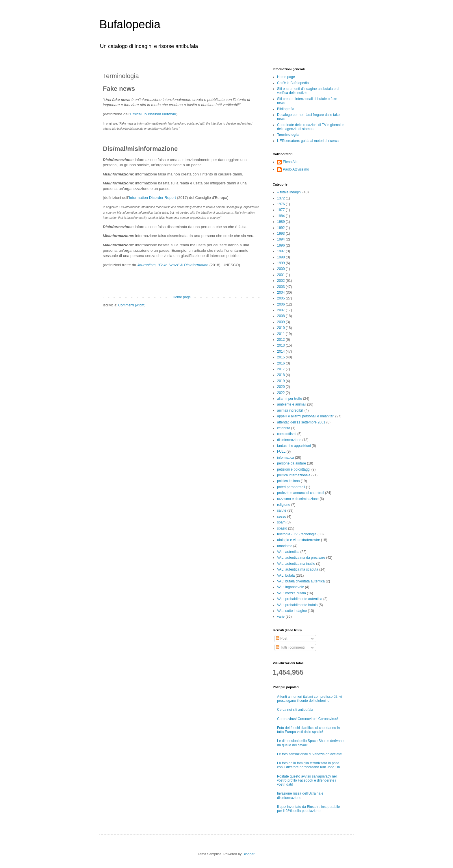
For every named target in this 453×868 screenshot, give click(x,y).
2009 (281, 322)
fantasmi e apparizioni (294, 446)
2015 (281, 357)
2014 (281, 351)
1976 (281, 204)
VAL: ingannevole (290, 587)
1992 (281, 228)
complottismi (287, 434)
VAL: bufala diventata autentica (301, 581)
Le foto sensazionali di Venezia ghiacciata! (310, 754)
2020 (281, 387)
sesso (282, 517)
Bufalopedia (130, 24)
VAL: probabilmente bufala (297, 605)
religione (284, 505)
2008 (281, 316)
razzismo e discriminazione (298, 499)
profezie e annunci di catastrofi (301, 493)
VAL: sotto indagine (292, 611)
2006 (281, 304)
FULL (281, 451)
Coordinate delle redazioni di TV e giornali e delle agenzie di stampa (311, 127)
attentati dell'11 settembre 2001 (301, 422)
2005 (281, 298)
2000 (281, 269)
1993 (281, 234)
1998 (281, 257)
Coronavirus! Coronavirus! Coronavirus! (308, 719)
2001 (281, 275)
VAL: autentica (288, 552)
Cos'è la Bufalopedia (293, 83)
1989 (281, 222)
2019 (281, 381)
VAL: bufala (286, 575)
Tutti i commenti (290, 647)
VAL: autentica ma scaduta (298, 569)
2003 (281, 287)
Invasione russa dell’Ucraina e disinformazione (300, 795)
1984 (281, 216)
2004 (281, 293)
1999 (281, 263)
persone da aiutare (292, 463)
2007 (281, 310)
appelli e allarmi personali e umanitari (306, 416)
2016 (281, 363)
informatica (286, 458)
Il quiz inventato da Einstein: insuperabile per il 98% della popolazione (308, 809)
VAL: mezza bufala (292, 593)
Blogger (249, 854)
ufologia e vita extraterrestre (299, 540)
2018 (281, 375)
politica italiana (288, 481)
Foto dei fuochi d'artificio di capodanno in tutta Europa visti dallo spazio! (308, 730)
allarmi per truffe (289, 399)
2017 (281, 369)
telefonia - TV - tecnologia (297, 534)
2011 (281, 334)
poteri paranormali (291, 487)
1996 (281, 245)
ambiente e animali (292, 404)
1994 (281, 239)
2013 (281, 345)
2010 (281, 328)
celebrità (284, 428)
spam (281, 522)
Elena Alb (290, 162)
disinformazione (289, 440)
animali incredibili (290, 410)
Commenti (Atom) (132, 305)
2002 (281, 281)
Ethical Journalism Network (153, 114)
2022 (281, 393)
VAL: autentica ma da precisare (301, 558)
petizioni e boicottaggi (294, 469)
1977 (281, 210)
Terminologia (288, 135)
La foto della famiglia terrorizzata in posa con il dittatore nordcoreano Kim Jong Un (308, 765)
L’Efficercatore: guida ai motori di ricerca (308, 141)
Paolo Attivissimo (296, 169)
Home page (182, 297)
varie (281, 617)
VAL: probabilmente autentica (300, 599)
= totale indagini (289, 192)
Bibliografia (286, 109)
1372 (281, 198)
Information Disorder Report (152, 198)
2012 (281, 340)
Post (282, 638)
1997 (281, 251)
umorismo (285, 546)
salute (282, 510)
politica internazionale (294, 475)
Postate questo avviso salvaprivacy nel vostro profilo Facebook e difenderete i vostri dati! (307, 781)
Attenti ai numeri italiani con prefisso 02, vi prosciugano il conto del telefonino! (309, 699)
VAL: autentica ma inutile (296, 564)
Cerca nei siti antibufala (295, 710)
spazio (282, 528)
